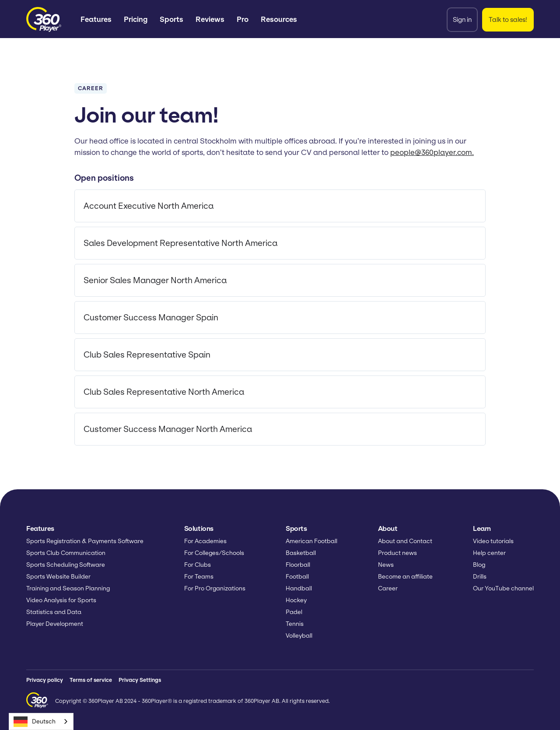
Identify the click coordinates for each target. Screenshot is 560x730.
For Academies (205, 541)
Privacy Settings (140, 680)
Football (297, 577)
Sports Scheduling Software (66, 565)
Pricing (136, 19)
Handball (299, 588)
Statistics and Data (54, 612)
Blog (479, 565)
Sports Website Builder (58, 577)
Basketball (301, 553)
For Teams (199, 577)
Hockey (296, 600)
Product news (397, 553)
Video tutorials (493, 541)
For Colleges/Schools (214, 553)
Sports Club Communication (66, 553)
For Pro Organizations (215, 588)
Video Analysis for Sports (61, 600)
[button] (96, 19)
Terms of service (91, 680)
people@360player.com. (432, 152)
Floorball (298, 565)
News (386, 565)
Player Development (55, 624)
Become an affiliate (405, 577)
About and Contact (405, 541)
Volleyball (299, 636)
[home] (44, 19)
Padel (294, 612)
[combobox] (41, 721)
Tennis (295, 624)
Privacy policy (45, 680)
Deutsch (35, 722)
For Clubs (198, 565)
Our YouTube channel (503, 588)
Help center (489, 553)
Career (388, 588)
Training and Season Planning (68, 588)
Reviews (210, 19)
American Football (311, 541)
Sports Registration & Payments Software (85, 541)
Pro (243, 19)
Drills (480, 577)
